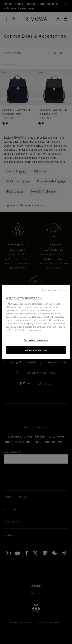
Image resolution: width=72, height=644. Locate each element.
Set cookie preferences (36, 340)
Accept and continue (36, 350)
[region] (36, 322)
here (34, 317)
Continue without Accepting (55, 290)
